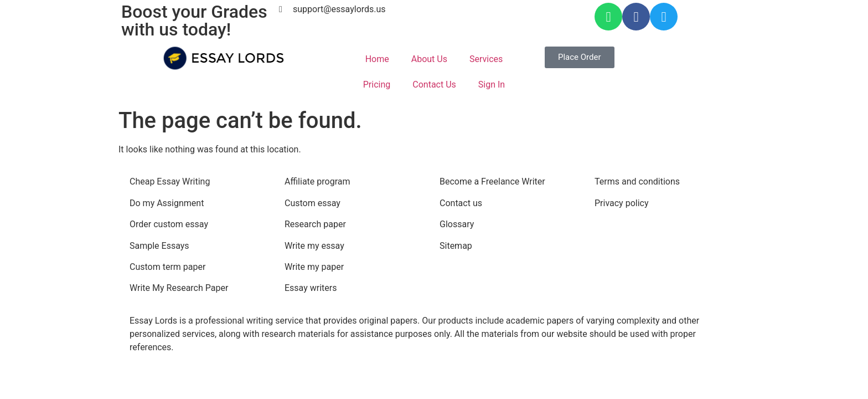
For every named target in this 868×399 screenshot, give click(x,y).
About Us (429, 59)
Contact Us (434, 85)
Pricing (377, 85)
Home (377, 59)
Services (486, 59)
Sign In (492, 85)
